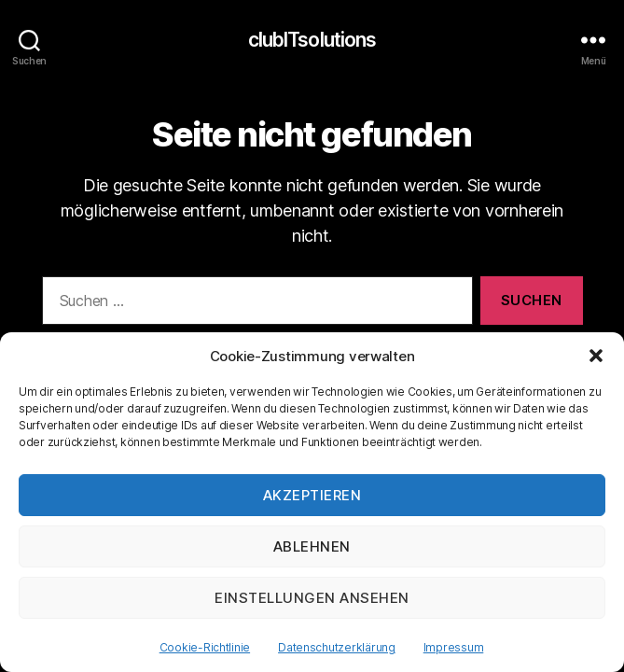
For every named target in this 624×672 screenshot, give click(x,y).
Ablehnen (312, 546)
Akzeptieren (312, 495)
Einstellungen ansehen (312, 598)
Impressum (454, 647)
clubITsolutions (312, 40)
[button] (596, 356)
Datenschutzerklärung (337, 647)
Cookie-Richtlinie (205, 647)
